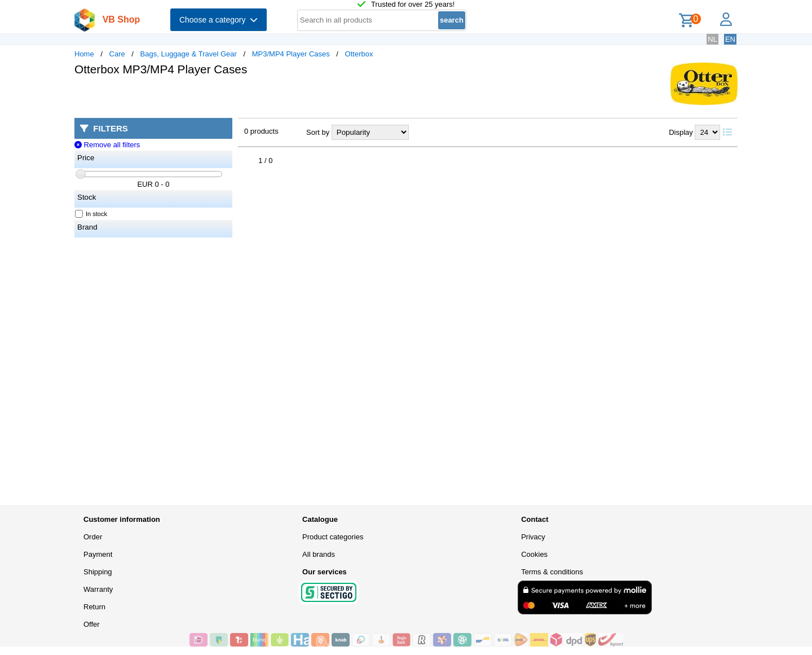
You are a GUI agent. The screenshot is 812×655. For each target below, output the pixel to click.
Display (681, 132)
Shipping (98, 572)
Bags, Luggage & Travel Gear (189, 54)
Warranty (98, 589)
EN (730, 39)
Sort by (318, 132)
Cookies (534, 554)
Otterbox (359, 54)
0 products (261, 131)
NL (712, 39)
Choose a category (219, 20)
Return (94, 607)
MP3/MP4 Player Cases (291, 54)
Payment (98, 554)
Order (93, 537)
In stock (91, 214)
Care (117, 54)
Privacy (533, 537)
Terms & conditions (552, 572)
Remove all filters (107, 145)
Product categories (333, 537)
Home (84, 54)
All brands (319, 554)
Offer (92, 624)
